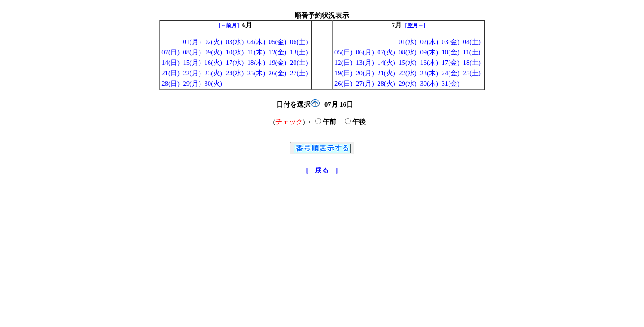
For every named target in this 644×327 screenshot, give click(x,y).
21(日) (170, 73)
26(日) (343, 84)
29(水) (407, 84)
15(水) (407, 63)
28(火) (386, 84)
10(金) (450, 52)
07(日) (170, 52)
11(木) (256, 52)
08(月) (192, 52)
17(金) (450, 63)
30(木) (429, 84)
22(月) (192, 73)
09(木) (429, 52)
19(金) (277, 63)
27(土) (299, 73)
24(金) (450, 73)
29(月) (192, 84)
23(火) (213, 73)
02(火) (213, 42)
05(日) (343, 52)
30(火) (213, 84)
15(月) (192, 63)
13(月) (365, 63)
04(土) (472, 42)
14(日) (170, 63)
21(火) (386, 73)
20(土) (299, 63)
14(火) (386, 63)
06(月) (365, 52)
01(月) (192, 42)
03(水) (235, 42)
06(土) (299, 42)
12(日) (343, 63)
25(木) (256, 73)
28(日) (170, 84)
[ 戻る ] (322, 170)
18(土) (472, 63)
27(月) (365, 84)
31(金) (450, 84)
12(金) (277, 52)
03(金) (450, 42)
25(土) (472, 73)
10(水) (235, 52)
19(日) (343, 73)
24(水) (235, 73)
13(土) (299, 52)
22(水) (407, 73)
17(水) (235, 63)
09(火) (213, 52)
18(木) (256, 63)
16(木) (429, 63)
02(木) (429, 42)
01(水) (407, 42)
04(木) (256, 42)
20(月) (365, 73)
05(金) (277, 42)
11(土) (472, 52)
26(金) (277, 73)
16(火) (213, 63)
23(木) (429, 73)
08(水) (407, 52)
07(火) (386, 52)
